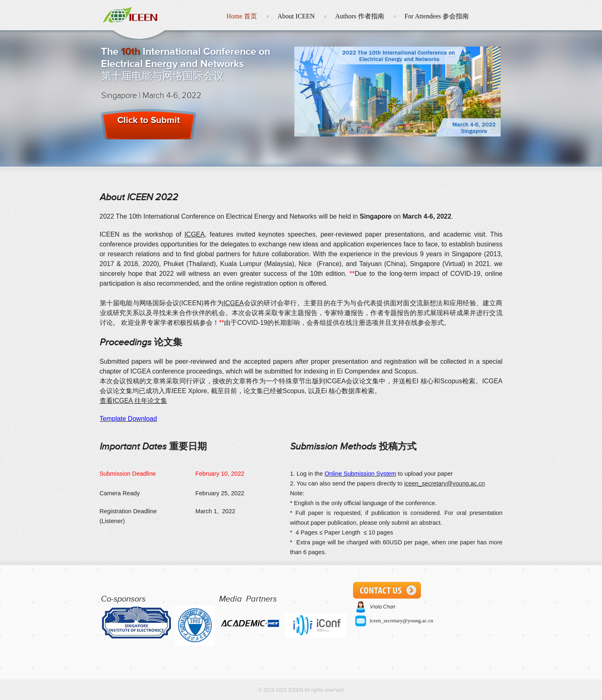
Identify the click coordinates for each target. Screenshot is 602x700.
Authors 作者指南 (360, 16)
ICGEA (195, 234)
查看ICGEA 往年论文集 (133, 401)
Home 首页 (242, 16)
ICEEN (138, 14)
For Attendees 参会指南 (437, 16)
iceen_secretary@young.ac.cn (444, 483)
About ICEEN (296, 16)
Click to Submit (149, 120)
